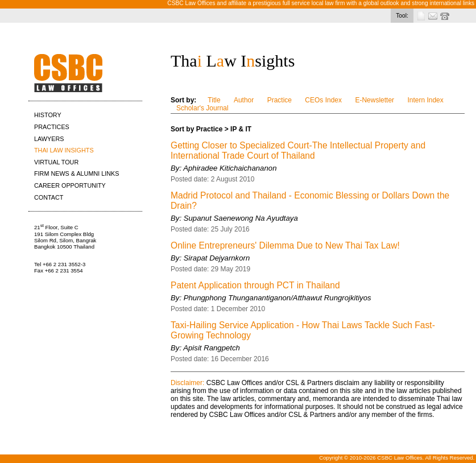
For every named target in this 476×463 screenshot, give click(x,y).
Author (244, 100)
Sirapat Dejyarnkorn (217, 258)
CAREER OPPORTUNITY (70, 185)
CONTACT (49, 197)
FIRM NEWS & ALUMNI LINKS (76, 173)
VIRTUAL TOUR (56, 162)
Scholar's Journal (202, 108)
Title (214, 100)
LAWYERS (49, 139)
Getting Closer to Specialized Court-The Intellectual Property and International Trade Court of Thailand (298, 150)
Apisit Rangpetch (212, 348)
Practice (280, 100)
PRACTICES (52, 127)
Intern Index (425, 100)
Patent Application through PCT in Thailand (255, 285)
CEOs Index (323, 100)
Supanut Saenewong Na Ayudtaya (241, 218)
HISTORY (48, 115)
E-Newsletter (374, 100)
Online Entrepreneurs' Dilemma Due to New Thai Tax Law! (285, 245)
